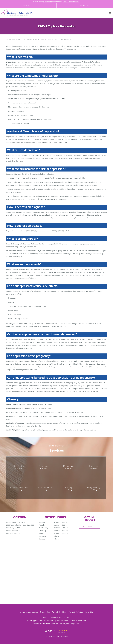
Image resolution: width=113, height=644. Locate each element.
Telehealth (48, 2)
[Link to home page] (17, 13)
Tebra (66, 636)
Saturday (56, 536)
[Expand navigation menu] (110, 13)
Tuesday (56, 525)
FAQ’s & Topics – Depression (63, 40)
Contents (29, 40)
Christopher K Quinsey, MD (15, 40)
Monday (56, 522)
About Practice (40, 40)
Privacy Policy (45, 612)
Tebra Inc (34, 612)
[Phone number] (90, 526)
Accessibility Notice (76, 612)
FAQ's (49, 40)
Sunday (56, 539)
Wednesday (56, 528)
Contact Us (89, 612)
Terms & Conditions (59, 612)
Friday (56, 533)
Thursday (56, 531)
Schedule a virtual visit (71, 2)
